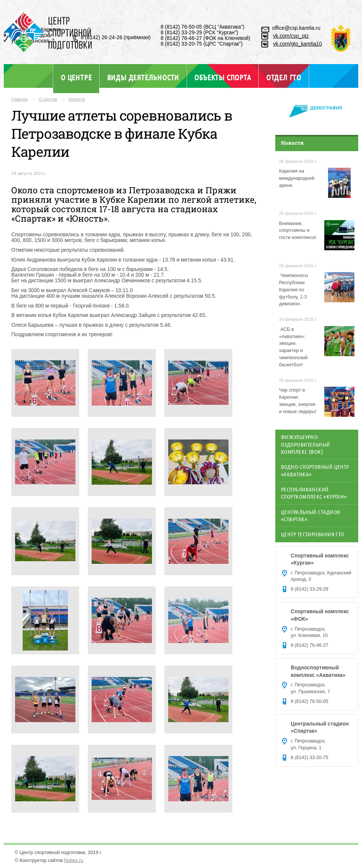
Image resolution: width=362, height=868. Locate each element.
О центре (76, 77)
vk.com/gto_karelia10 (298, 44)
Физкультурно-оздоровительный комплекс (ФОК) (306, 444)
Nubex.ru (74, 860)
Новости (77, 99)
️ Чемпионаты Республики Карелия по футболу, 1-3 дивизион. (294, 290)
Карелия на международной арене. (297, 178)
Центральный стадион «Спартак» (311, 515)
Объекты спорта (222, 77)
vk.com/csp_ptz (291, 36)
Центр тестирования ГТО (313, 534)
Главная (20, 99)
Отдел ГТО (284, 77)
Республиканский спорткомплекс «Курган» (314, 493)
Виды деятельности (143, 77)
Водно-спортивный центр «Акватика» (315, 470)
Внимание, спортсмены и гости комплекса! (298, 231)
